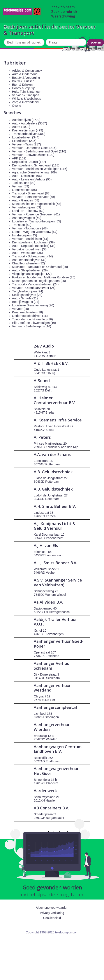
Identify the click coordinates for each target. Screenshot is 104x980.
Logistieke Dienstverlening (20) (33, 305)
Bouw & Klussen (23, 81)
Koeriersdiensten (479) (28, 130)
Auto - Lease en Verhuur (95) (32, 179)
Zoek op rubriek (64, 12)
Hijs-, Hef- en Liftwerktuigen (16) (34, 323)
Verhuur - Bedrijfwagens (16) (32, 326)
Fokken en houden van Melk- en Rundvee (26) (44, 277)
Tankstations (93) (24, 183)
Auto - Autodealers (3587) (30, 123)
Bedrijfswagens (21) (26, 302)
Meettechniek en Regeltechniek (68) (37, 204)
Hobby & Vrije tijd (24, 88)
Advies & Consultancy (27, 71)
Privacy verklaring (52, 913)
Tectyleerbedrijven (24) (28, 291)
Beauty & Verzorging (26, 78)
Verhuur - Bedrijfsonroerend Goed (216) (39, 151)
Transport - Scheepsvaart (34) (32, 256)
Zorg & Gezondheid (25, 102)
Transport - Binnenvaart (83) (31, 193)
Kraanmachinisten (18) (27, 312)
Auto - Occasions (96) (27, 176)
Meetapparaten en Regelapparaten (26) (39, 281)
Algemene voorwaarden (52, 908)
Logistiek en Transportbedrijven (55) (36, 221)
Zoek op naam (63, 7)
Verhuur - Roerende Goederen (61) (36, 214)
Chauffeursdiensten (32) (28, 263)
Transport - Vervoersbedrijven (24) (35, 284)
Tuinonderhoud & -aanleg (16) (32, 319)
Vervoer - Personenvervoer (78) (33, 197)
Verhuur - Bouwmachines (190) (33, 155)
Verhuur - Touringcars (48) (30, 228)
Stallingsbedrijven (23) (27, 295)
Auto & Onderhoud (25, 74)
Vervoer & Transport (26, 95)
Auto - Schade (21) (25, 298)
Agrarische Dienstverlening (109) (34, 172)
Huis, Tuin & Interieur (26, 92)
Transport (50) (22, 225)
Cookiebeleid (52, 918)
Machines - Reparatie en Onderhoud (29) (40, 267)
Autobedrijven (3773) (26, 120)
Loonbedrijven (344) (26, 137)
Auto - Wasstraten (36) (27, 253)
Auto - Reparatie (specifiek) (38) (34, 246)
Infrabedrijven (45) (25, 235)
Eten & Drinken (22, 85)
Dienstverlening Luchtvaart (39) (33, 242)
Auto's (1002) (21, 127)
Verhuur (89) (21, 186)
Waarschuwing (63, 16)
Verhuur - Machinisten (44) (30, 239)
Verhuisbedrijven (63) (26, 207)
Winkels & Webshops (26, 99)
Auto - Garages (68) (26, 200)
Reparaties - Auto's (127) (29, 162)
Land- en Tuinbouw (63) (28, 211)
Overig (17, 106)
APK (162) (19, 158)
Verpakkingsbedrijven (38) (30, 249)
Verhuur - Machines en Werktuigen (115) (40, 169)
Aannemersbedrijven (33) (29, 260)
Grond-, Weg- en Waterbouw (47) (35, 232)
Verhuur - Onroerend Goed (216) (34, 148)
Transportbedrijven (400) (29, 134)
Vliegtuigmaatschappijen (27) (32, 274)
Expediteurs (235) (24, 141)
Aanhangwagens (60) (27, 218)
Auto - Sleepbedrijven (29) (30, 270)
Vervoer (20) (20, 309)
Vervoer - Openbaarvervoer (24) (34, 288)
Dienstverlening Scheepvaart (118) (36, 165)
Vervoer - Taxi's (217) (26, 144)
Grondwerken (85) (24, 190)
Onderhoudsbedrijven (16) (30, 316)
